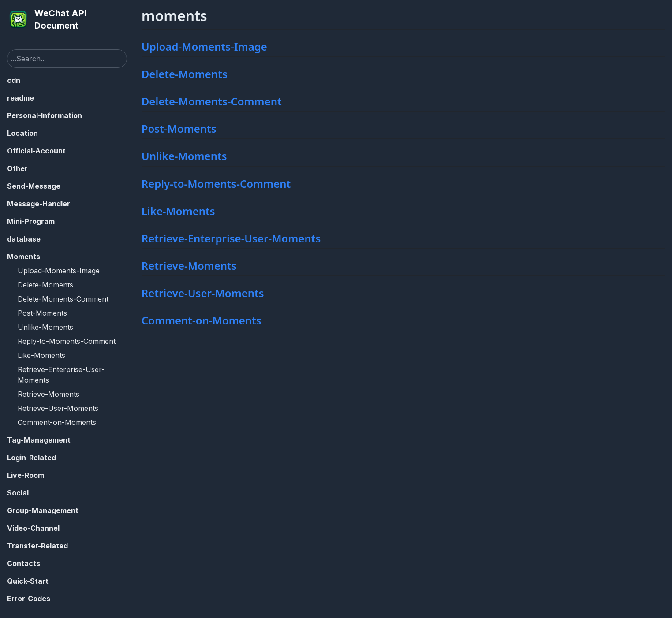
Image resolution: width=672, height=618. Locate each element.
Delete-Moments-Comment (63, 299)
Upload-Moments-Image (59, 271)
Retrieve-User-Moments (58, 408)
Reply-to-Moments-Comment (67, 341)
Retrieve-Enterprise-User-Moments (61, 375)
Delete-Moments (45, 285)
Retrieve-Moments (49, 394)
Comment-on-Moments (57, 422)
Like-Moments (41, 355)
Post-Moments (42, 313)
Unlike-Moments (45, 327)
